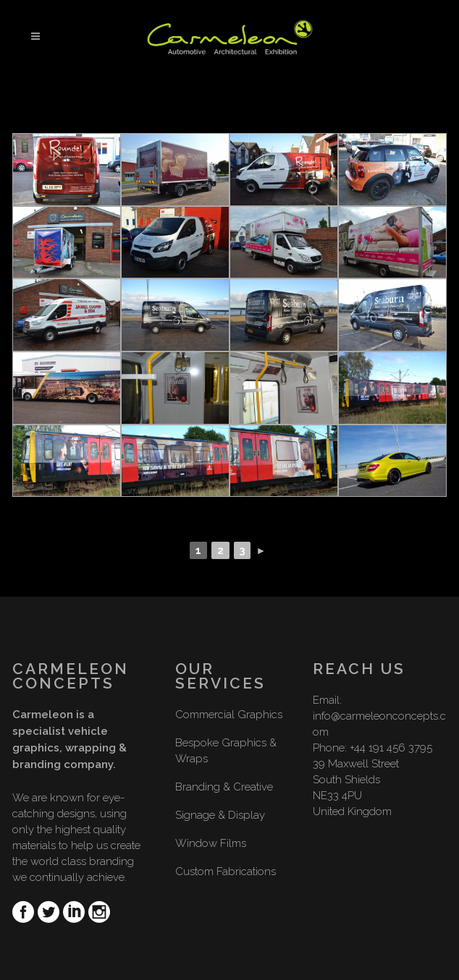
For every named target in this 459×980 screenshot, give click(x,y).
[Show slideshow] (230, 481)
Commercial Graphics (229, 715)
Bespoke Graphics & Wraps (226, 751)
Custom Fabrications (226, 872)
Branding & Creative (224, 787)
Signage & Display (220, 815)
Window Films (211, 843)
